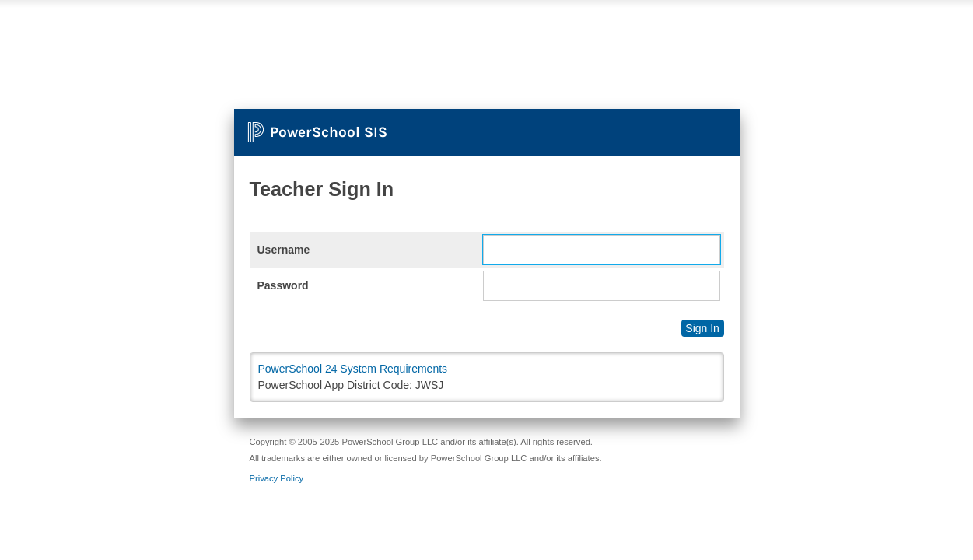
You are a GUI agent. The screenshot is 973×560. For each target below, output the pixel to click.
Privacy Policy (277, 478)
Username (284, 250)
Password (283, 285)
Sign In (702, 328)
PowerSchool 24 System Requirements (353, 369)
